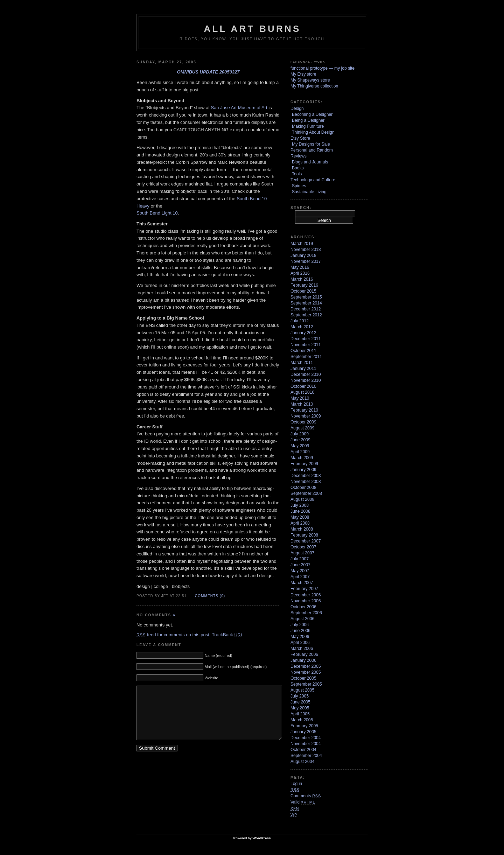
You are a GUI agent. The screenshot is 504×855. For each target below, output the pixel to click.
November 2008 (306, 482)
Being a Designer (308, 120)
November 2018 (306, 250)
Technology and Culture (313, 180)
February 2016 (304, 285)
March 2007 (302, 583)
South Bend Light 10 (157, 213)
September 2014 (306, 303)
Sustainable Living (309, 192)
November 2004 (306, 744)
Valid (303, 802)
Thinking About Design (313, 132)
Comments (306, 796)
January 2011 (303, 369)
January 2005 (303, 732)
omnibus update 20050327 (208, 72)
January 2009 (303, 470)
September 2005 (306, 684)
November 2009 (306, 416)
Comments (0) (210, 596)
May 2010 (300, 398)
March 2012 (302, 327)
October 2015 (303, 291)
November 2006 (306, 601)
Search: (301, 208)
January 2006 (303, 660)
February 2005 (304, 726)
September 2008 (306, 493)
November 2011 (306, 345)
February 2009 (304, 464)
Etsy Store (300, 138)
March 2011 (302, 363)
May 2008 (300, 517)
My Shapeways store (310, 80)
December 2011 (306, 339)
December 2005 (306, 666)
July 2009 (300, 434)
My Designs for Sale (311, 144)
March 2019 (302, 244)
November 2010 (306, 380)
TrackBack (227, 635)
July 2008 (300, 505)
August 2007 (302, 553)
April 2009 (300, 452)
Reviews (299, 156)
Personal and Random (312, 150)
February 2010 (304, 410)
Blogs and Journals (310, 162)
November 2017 (306, 261)
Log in (296, 784)
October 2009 (303, 422)
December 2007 (306, 541)
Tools (297, 174)
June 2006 (300, 631)
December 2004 (306, 738)
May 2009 (300, 446)
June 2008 (300, 511)
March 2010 (302, 404)
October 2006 (303, 607)
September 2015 (306, 297)
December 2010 (306, 374)
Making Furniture (308, 126)
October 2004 (303, 750)
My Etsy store (303, 74)
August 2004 (302, 762)
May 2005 (300, 708)
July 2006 (300, 625)
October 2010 (303, 386)
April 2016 (300, 273)
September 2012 (306, 315)
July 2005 (300, 696)
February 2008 (304, 535)
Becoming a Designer (312, 114)
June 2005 (300, 702)
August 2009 (302, 428)
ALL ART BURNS (252, 29)
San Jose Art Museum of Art (239, 108)
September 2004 (306, 756)
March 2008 (302, 529)
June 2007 (300, 565)
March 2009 (302, 458)
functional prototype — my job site (323, 68)
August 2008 (302, 499)
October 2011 (303, 351)
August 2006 (302, 619)
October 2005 (303, 678)
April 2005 (300, 714)
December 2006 (306, 595)
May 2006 (300, 637)
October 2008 (303, 488)
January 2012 (303, 333)
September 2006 (306, 613)
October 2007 (303, 547)
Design (297, 108)
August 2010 (302, 392)
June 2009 (300, 440)
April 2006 (300, 643)
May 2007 (300, 571)
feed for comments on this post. (173, 635)
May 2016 (300, 267)
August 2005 (302, 690)
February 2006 (304, 654)
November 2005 (306, 672)
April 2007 (300, 577)
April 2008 (300, 523)
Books (298, 168)
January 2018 (303, 255)
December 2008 (306, 476)
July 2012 (300, 321)
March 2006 (302, 649)
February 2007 (304, 589)
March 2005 (302, 720)
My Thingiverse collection (314, 86)
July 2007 (300, 559)
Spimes (299, 186)
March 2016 (302, 279)
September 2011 (306, 357)
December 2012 (306, 309)
